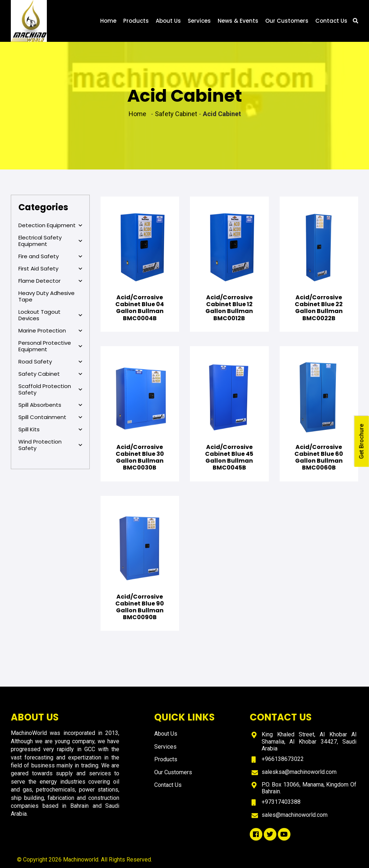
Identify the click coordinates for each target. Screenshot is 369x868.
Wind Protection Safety (50, 445)
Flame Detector (50, 281)
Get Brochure (362, 441)
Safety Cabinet (50, 374)
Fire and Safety (50, 256)
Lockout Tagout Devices (50, 315)
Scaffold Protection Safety (50, 389)
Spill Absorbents (50, 405)
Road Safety (50, 362)
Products (136, 21)
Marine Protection (50, 331)
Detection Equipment (50, 225)
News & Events (238, 21)
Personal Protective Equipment (50, 346)
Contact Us (331, 21)
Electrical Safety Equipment (50, 241)
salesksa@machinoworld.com (299, 772)
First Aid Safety (50, 269)
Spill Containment (50, 417)
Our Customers (287, 21)
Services (199, 21)
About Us (168, 21)
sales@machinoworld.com (295, 815)
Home (108, 21)
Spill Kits (50, 429)
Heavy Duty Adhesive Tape (46, 296)
